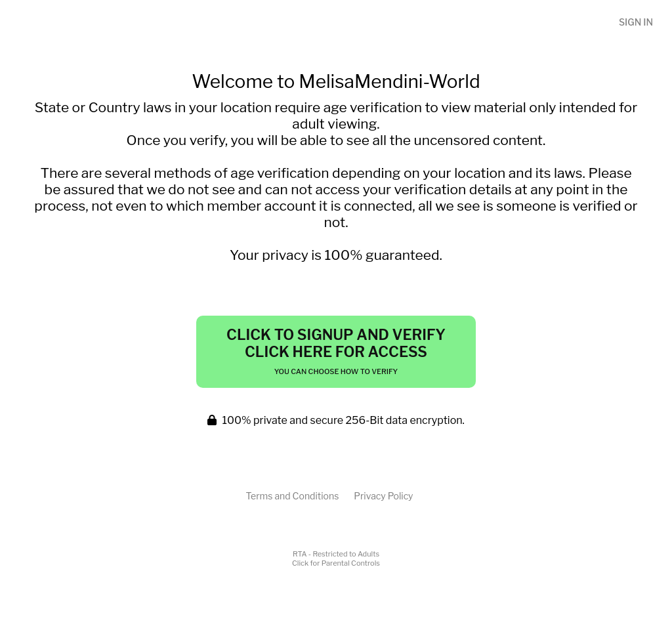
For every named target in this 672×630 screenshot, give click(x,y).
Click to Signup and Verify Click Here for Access (336, 351)
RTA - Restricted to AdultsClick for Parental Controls (336, 558)
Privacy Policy (383, 496)
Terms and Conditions (292, 496)
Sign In (636, 22)
